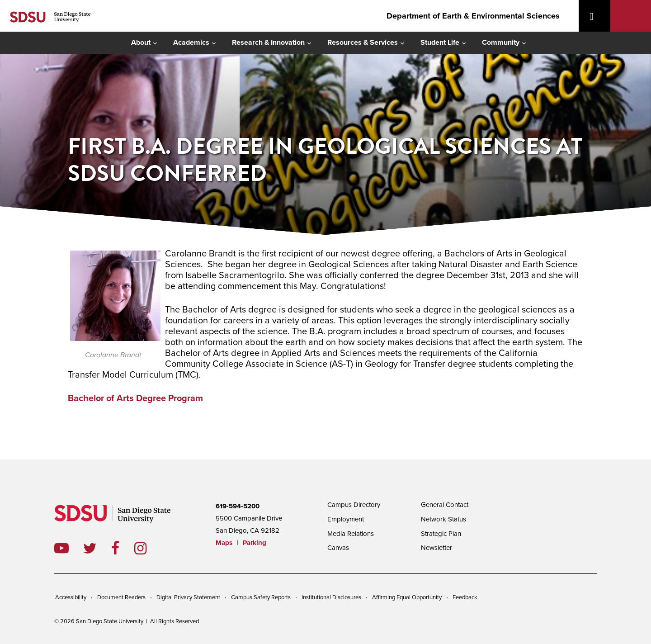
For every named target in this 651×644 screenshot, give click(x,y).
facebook (123, 548)
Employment (346, 519)
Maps (224, 543)
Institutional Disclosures (331, 597)
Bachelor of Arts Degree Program (135, 398)
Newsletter (436, 548)
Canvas (338, 548)
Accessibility (71, 597)
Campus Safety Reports (261, 597)
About (141, 43)
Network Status (443, 519)
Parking (255, 543)
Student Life (440, 43)
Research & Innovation (268, 43)
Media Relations (351, 534)
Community (501, 43)
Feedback (465, 597)
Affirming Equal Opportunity (407, 597)
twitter (97, 548)
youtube (61, 548)
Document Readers (121, 597)
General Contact (445, 505)
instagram (148, 548)
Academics (191, 43)
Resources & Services (363, 43)
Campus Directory (354, 505)
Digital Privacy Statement (188, 597)
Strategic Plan (441, 534)
